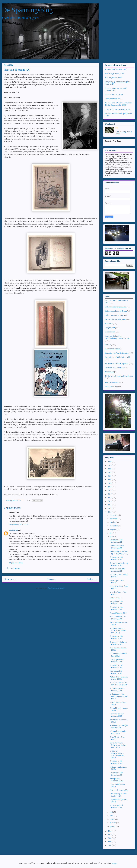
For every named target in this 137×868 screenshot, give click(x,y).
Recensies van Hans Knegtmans (117, 364)
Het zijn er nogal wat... (113, 99)
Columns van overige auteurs (116, 307)
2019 (110, 487)
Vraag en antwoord (112, 382)
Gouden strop (110, 332)
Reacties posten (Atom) (56, 588)
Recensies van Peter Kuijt (114, 368)
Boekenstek (13, 530)
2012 (110, 512)
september (114, 526)
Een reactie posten (13, 568)
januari (113, 826)
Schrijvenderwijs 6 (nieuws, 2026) (118, 109)
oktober (113, 522)
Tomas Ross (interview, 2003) (116, 69)
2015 (110, 501)
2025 (110, 465)
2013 (110, 508)
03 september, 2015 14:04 (18, 525)
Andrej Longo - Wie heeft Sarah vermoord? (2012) (119, 696)
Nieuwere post (10, 579)
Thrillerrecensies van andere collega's (119, 376)
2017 (110, 494)
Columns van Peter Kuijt (114, 315)
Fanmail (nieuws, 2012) (118, 613)
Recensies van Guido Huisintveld (117, 357)
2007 (110, 845)
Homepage (52, 579)
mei (112, 812)
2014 (110, 505)
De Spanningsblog (27, 10)
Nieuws (108, 345)
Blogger (114, 863)
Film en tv (109, 324)
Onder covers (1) (116, 598)
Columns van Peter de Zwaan (116, 311)
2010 (110, 835)
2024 (110, 469)
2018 (110, 490)
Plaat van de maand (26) (119, 790)
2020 (110, 483)
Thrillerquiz (109, 372)
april (112, 816)
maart (112, 819)
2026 (110, 462)
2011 (110, 831)
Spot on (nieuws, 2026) (114, 78)
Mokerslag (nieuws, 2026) (115, 73)
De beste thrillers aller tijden (115, 319)
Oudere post (92, 579)
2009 (110, 838)
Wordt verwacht (111, 387)
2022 (110, 476)
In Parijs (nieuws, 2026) (114, 95)
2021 (110, 480)
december (114, 515)
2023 (110, 472)
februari (113, 823)
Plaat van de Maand (112, 349)
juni (112, 537)
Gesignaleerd (110, 328)
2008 (110, 842)
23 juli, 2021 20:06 (16, 563)
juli (111, 533)
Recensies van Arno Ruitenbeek (117, 353)
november (114, 519)
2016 (110, 498)
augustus (114, 529)
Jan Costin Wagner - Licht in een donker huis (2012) (118, 630)
